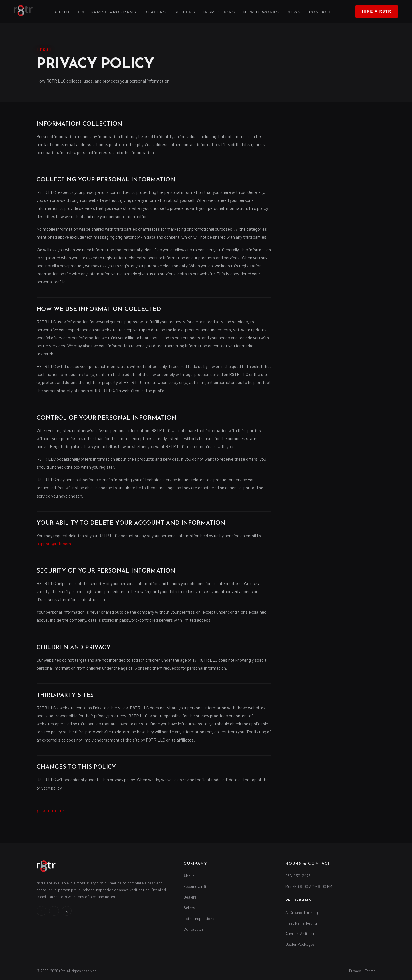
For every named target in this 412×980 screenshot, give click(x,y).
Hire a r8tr (377, 11)
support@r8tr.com (54, 544)
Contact (320, 12)
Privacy (355, 971)
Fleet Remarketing (301, 923)
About (62, 12)
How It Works (261, 12)
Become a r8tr (196, 886)
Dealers (155, 12)
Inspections (219, 12)
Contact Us (193, 929)
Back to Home (55, 811)
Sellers (185, 12)
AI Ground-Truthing (302, 912)
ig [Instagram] (67, 911)
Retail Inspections (199, 918)
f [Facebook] (41, 911)
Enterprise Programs (107, 12)
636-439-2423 (298, 876)
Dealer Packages (300, 944)
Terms (370, 971)
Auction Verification (302, 934)
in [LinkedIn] (54, 911)
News (294, 12)
